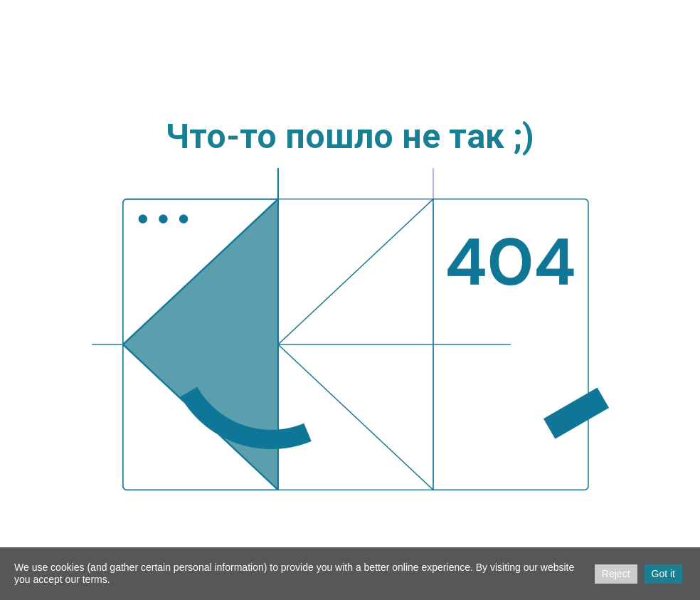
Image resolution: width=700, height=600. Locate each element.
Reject (616, 574)
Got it (663, 574)
